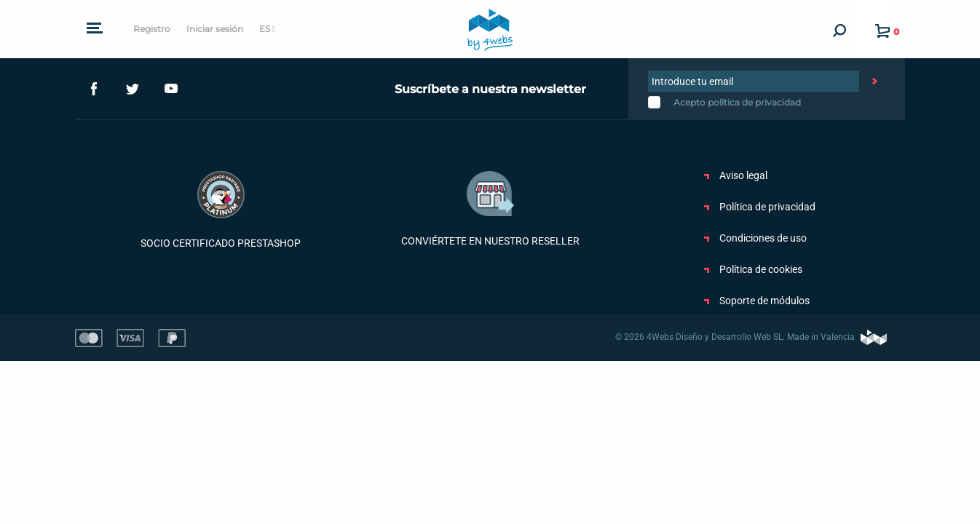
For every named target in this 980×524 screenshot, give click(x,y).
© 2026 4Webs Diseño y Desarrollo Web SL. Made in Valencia (751, 337)
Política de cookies (753, 269)
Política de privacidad (760, 207)
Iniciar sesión (215, 29)
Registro (152, 29)
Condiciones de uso (755, 238)
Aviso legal (736, 175)
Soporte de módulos (757, 301)
